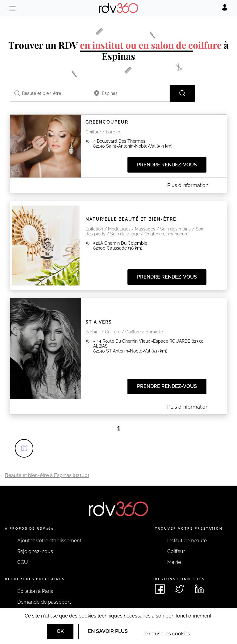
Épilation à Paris (35, 591)
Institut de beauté (187, 541)
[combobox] (50, 93)
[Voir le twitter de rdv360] (180, 589)
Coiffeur (176, 551)
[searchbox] (50, 93)
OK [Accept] (60, 631)
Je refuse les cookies (166, 634)
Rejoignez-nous (35, 551)
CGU (23, 562)
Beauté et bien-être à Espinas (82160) (47, 475)
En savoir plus (108, 631)
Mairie (174, 562)
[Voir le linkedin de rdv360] (199, 589)
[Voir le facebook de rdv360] (160, 589)
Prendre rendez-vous (167, 165)
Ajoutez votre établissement (49, 541)
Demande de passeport (44, 602)
